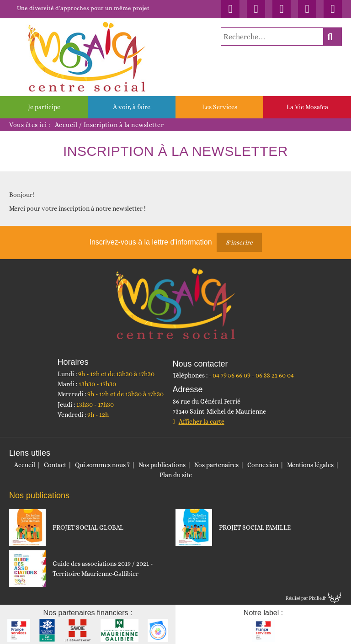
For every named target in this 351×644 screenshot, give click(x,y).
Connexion (263, 465)
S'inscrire (239, 242)
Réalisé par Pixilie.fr (306, 598)
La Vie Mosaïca (307, 107)
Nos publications (162, 465)
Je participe (44, 107)
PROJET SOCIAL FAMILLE (255, 527)
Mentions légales (310, 465)
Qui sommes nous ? (102, 465)
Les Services (220, 107)
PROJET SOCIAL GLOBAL (88, 527)
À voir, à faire (132, 107)
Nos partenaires (216, 465)
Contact (55, 465)
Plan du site (176, 475)
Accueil (66, 125)
